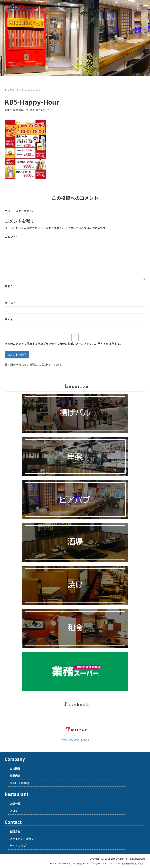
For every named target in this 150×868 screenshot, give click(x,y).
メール (10, 303)
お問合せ (15, 831)
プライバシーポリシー (23, 839)
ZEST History (20, 783)
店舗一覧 (15, 803)
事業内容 (15, 776)
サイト (9, 320)
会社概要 (15, 768)
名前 (8, 286)
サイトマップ (18, 846)
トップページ (12, 90)
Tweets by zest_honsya (75, 739)
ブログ (14, 811)
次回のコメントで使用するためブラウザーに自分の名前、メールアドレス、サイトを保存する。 (63, 344)
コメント (11, 237)
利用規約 (126, 863)
